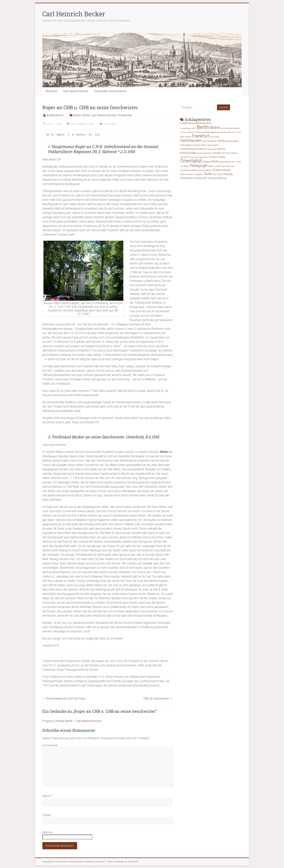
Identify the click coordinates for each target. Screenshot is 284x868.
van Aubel (217, 174)
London (217, 153)
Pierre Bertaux (225, 162)
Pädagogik (199, 166)
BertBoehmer (55, 115)
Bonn (215, 127)
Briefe (77, 115)
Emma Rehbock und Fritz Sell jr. (64, 699)
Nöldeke (222, 157)
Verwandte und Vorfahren (110, 91)
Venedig (228, 174)
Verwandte (187, 178)
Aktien (73, 124)
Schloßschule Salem (189, 170)
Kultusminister (204, 153)
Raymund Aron (228, 166)
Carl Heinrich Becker (74, 14)
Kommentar (50, 745)
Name (47, 796)
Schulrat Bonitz (205, 170)
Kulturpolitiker (188, 153)
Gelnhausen (191, 140)
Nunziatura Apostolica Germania (203, 157)
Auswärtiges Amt (188, 128)
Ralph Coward (214, 166)
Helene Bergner (187, 145)
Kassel (221, 149)
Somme (90, 124)
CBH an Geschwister (158, 699)
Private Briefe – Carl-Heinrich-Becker (78, 721)
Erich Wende (186, 137)
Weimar (222, 178)
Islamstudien (213, 145)
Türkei (208, 174)
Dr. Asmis (237, 132)
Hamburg (223, 141)
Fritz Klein (215, 137)
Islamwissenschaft (192, 149)
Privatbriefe (125, 115)
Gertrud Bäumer (210, 141)
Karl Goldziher (210, 149)
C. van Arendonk (187, 132)
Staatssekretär (222, 170)
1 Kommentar (108, 124)
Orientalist (191, 161)
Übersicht (51, 91)
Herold (197, 145)
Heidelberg (234, 141)
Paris (215, 161)
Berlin (203, 127)
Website (48, 832)
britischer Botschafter (230, 128)
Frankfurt (201, 136)
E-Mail (47, 815)
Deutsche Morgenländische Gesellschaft (214, 132)
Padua (206, 162)
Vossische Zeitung (205, 178)
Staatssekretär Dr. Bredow (191, 174)
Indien (203, 145)
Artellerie (81, 124)
